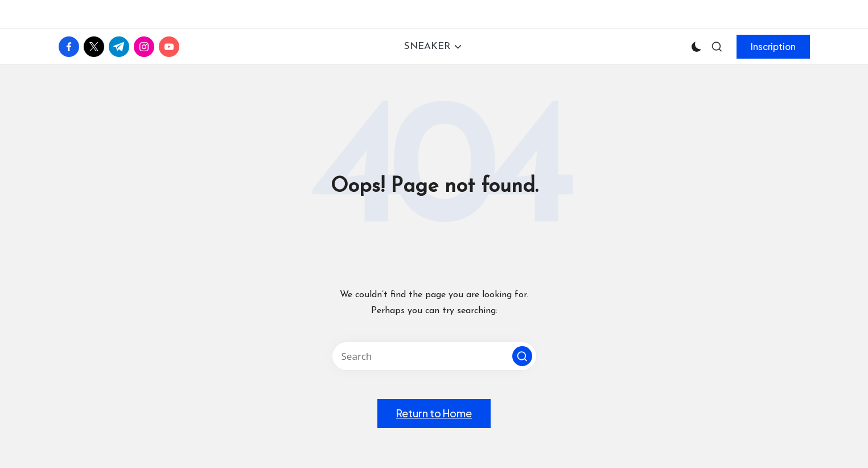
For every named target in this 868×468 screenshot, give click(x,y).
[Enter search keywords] (434, 356)
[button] (773, 47)
